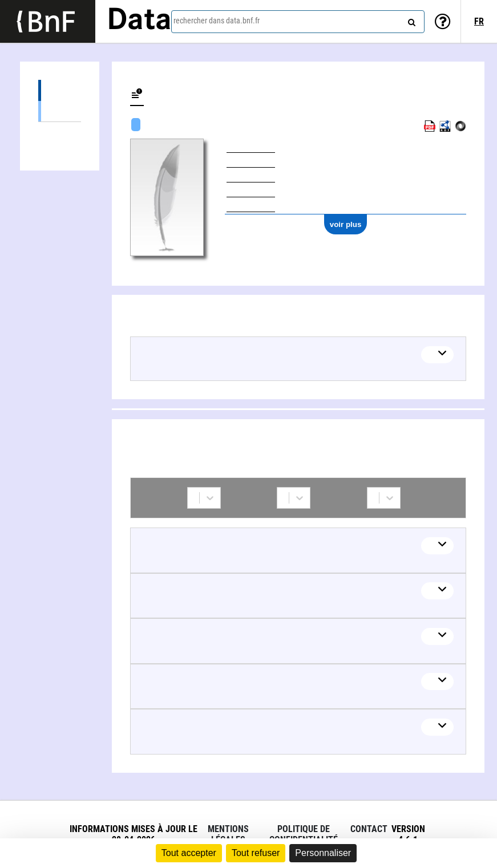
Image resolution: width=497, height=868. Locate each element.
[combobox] (298, 22)
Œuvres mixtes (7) (60, 111)
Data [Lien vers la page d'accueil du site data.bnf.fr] (139, 21)
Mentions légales (228, 834)
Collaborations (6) (60, 133)
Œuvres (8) (60, 90)
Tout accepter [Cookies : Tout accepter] (189, 853)
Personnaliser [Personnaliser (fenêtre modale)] (323, 853)
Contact (369, 829)
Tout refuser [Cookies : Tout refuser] (256, 853)
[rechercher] (410, 20)
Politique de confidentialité (304, 834)
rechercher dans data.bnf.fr (217, 21)
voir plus (346, 224)
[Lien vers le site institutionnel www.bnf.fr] (48, 21)
